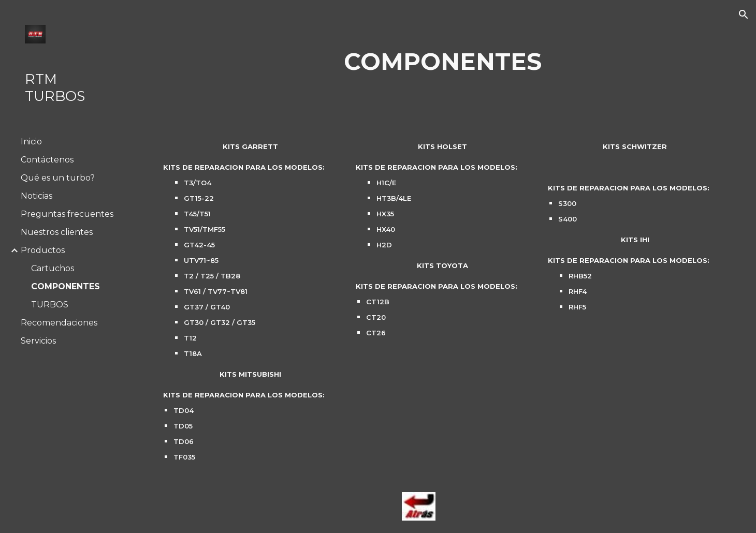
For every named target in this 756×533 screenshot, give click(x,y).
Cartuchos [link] (53, 268)
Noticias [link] (37, 196)
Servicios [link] (38, 341)
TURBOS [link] (50, 305)
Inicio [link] (31, 142)
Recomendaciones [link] (59, 323)
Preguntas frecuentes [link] (67, 214)
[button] (744, 14)
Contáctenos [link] (47, 160)
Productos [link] (43, 250)
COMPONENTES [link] (66, 286)
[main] (443, 62)
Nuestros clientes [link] (57, 232)
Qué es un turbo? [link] (58, 178)
